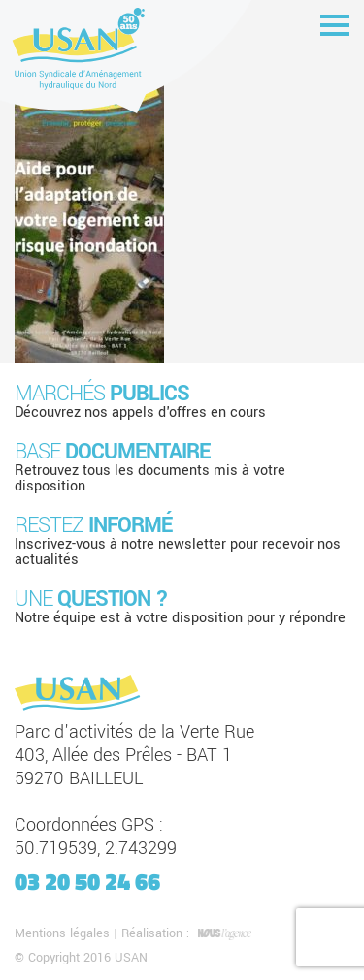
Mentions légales (62, 933)
